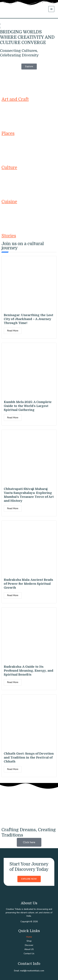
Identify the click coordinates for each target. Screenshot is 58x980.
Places (8, 133)
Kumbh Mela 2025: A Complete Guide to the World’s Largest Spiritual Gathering (28, 406)
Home (29, 937)
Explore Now (29, 879)
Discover (29, 945)
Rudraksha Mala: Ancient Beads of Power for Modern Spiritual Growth (28, 584)
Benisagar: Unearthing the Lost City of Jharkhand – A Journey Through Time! (29, 319)
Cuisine (9, 202)
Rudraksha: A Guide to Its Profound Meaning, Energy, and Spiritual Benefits (29, 671)
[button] (29, 24)
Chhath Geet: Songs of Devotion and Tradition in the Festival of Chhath (29, 758)
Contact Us (29, 954)
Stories (9, 236)
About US (29, 949)
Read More (13, 331)
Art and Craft (15, 99)
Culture (9, 168)
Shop (29, 941)
